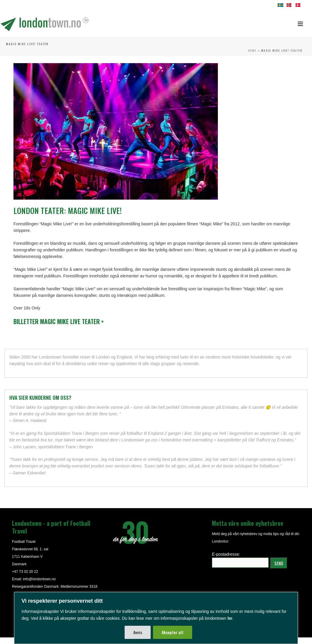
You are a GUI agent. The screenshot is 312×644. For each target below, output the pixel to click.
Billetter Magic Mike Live (59, 321)
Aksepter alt (173, 632)
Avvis (138, 632)
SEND (279, 563)
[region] (156, 618)
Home (252, 50)
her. (230, 618)
